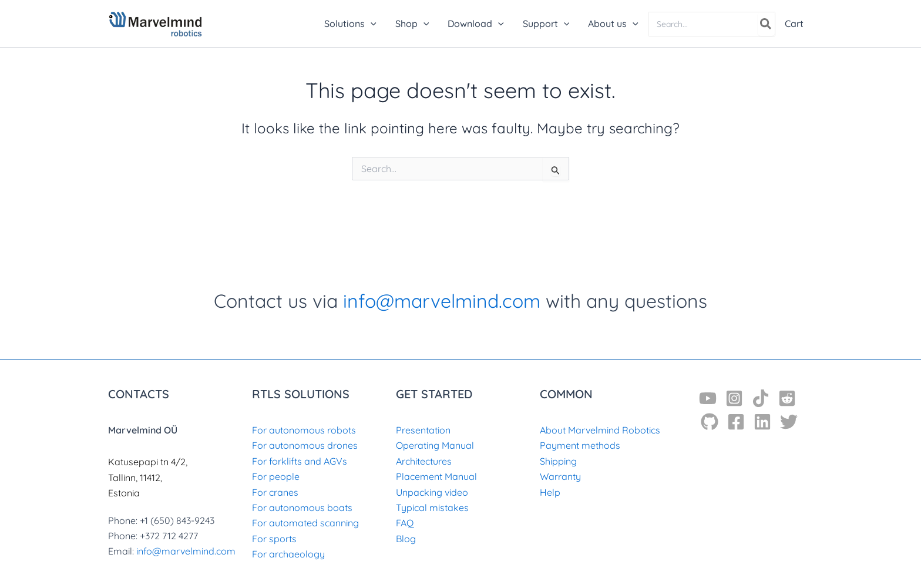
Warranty (560, 476)
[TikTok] (761, 398)
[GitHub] (710, 422)
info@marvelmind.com (442, 301)
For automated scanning (305, 523)
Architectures (424, 461)
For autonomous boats (302, 508)
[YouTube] (708, 398)
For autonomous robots (304, 430)
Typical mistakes (432, 508)
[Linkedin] (762, 422)
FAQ (405, 523)
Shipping (558, 461)
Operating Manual (435, 445)
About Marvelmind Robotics (600, 430)
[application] (371, 23)
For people (276, 476)
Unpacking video (432, 492)
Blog (406, 539)
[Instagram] (734, 398)
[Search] (766, 24)
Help (550, 492)
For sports (274, 539)
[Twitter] (789, 422)
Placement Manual (436, 476)
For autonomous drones (305, 445)
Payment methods (580, 445)
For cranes (275, 492)
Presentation (423, 430)
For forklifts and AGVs (300, 461)
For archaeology (288, 554)
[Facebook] (736, 422)
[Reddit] (787, 398)
